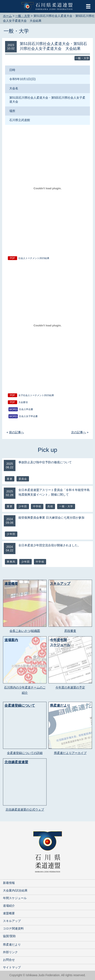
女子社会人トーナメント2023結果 (36, 395)
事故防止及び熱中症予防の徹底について (45, 462)
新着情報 (9, 883)
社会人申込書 (26, 409)
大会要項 (23, 402)
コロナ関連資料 (13, 928)
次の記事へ (78, 432)
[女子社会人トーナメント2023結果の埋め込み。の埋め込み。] (47, 325)
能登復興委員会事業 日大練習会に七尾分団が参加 (51, 518)
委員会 (23, 479)
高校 (50, 506)
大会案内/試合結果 (15, 890)
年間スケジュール (15, 898)
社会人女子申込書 (28, 416)
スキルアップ (12, 921)
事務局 (11, 562)
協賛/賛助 (9, 936)
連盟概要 (9, 913)
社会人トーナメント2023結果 (34, 258)
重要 (10, 479)
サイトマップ (12, 967)
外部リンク (10, 952)
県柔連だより (12, 945)
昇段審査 (70, 631)
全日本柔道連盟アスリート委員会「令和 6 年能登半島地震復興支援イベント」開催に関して (54, 492)
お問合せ (9, 960)
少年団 (23, 506)
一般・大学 (16, 31)
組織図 (36, 631)
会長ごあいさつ (20, 631)
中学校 (37, 506)
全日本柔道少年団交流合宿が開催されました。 (50, 545)
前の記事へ (17, 432)
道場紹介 (9, 906)
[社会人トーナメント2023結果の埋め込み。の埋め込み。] (47, 188)
